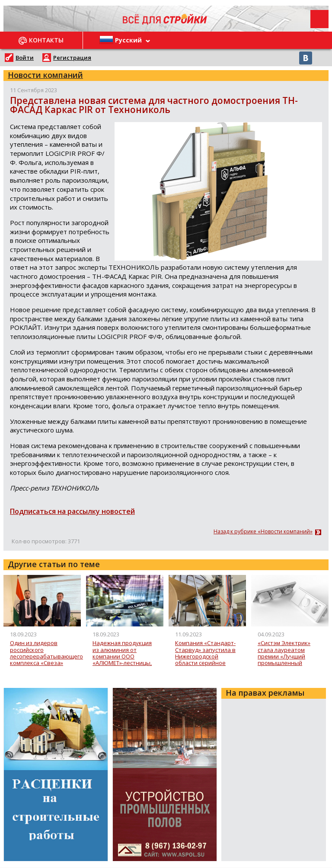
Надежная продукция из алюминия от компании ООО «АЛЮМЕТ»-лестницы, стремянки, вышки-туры (122, 653)
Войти (25, 58)
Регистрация (72, 58)
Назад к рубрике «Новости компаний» (263, 532)
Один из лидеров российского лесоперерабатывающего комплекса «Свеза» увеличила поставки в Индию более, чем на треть (46, 653)
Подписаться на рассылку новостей (72, 511)
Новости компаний (45, 75)
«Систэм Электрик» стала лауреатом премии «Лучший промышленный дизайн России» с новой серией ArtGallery (284, 653)
